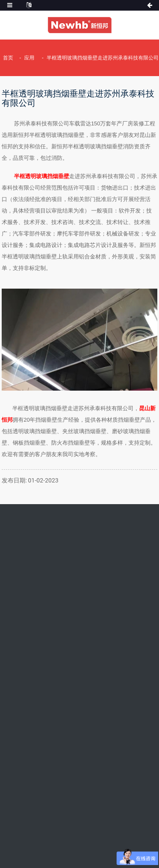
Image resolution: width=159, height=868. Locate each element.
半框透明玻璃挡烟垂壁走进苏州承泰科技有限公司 (103, 58)
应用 (29, 58)
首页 (8, 58)
